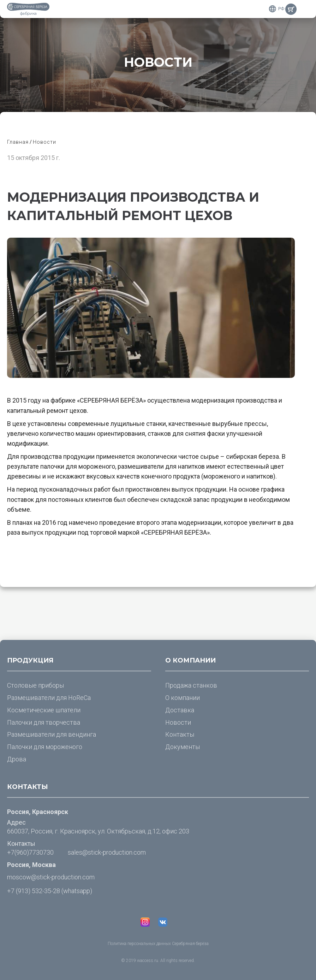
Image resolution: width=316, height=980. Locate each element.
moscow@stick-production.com (51, 877)
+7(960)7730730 (30, 852)
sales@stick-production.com (107, 852)
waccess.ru (148, 961)
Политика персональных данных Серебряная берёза (158, 944)
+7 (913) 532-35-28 (34, 891)
